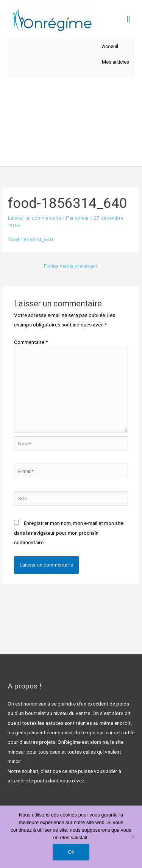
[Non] (133, 837)
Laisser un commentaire (35, 218)
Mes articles (115, 62)
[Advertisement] (71, 122)
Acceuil (110, 46)
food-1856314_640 (30, 239)
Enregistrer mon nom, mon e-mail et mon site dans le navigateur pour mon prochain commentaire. (69, 533)
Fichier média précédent (71, 266)
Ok (71, 852)
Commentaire (31, 342)
